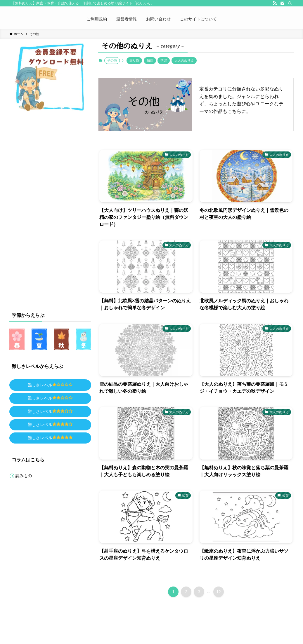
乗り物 (134, 60)
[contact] (282, 3)
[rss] (275, 3)
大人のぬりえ (184, 60)
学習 (164, 60)
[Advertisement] (53, 210)
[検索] (290, 3)
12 (219, 592)
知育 (150, 60)
